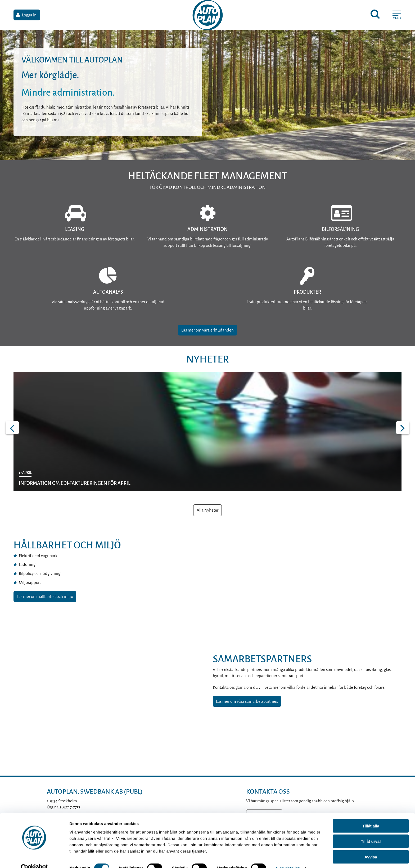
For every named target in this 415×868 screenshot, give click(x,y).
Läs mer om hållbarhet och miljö (45, 596)
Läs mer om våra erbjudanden (207, 330)
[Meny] (397, 16)
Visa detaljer (288, 858)
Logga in (29, 16)
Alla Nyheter (207, 510)
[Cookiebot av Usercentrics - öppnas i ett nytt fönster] (34, 858)
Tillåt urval (371, 831)
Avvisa (371, 846)
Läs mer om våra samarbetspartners (247, 701)
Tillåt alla (371, 815)
